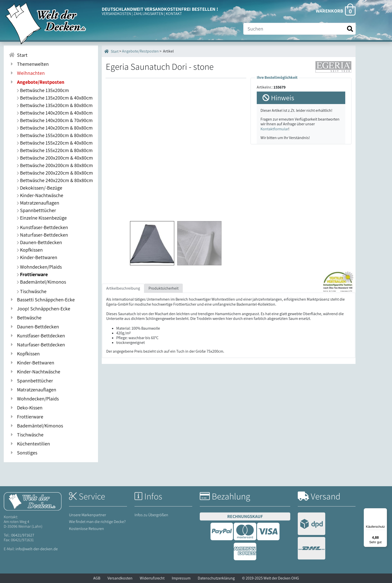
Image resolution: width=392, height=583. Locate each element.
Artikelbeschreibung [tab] (123, 288)
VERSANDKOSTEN (116, 14)
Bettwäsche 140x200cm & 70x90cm (55, 120)
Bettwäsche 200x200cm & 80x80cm (55, 165)
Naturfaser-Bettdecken (42, 235)
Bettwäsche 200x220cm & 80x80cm (55, 173)
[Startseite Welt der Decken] (33, 501)
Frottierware (32, 274)
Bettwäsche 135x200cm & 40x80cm (55, 98)
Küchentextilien (29, 444)
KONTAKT (174, 14)
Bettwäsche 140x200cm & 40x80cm (55, 113)
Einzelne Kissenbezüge (42, 218)
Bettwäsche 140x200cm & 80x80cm (55, 128)
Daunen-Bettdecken (39, 242)
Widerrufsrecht (152, 578)
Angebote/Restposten (140, 51)
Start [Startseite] (111, 51)
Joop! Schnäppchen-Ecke (39, 309)
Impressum (181, 578)
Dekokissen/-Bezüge (39, 188)
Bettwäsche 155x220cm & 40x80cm (55, 143)
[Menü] (384, 511)
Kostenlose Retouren (86, 529)
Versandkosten (120, 578)
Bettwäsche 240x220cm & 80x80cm (55, 180)
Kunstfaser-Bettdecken (42, 227)
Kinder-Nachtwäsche (40, 195)
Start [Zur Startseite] (18, 55)
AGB (97, 578)
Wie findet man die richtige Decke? (97, 522)
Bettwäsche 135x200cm (43, 90)
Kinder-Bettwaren (37, 257)
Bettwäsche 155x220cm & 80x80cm (55, 150)
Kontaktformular (274, 129)
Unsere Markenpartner (87, 515)
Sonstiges (23, 453)
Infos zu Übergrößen (151, 515)
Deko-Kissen (26, 408)
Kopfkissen (30, 250)
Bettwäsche (25, 318)
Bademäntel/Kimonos (41, 282)
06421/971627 (23, 535)
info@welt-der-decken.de (37, 549)
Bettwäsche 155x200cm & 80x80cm (55, 135)
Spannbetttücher (36, 210)
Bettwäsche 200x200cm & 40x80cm (55, 158)
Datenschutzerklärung (216, 578)
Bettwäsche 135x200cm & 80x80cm (55, 105)
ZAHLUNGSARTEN (148, 14)
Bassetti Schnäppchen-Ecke (42, 300)
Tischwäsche (32, 291)
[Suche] (299, 29)
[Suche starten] (350, 29)
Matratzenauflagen (38, 203)
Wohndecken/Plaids (39, 267)
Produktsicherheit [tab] (163, 288)
